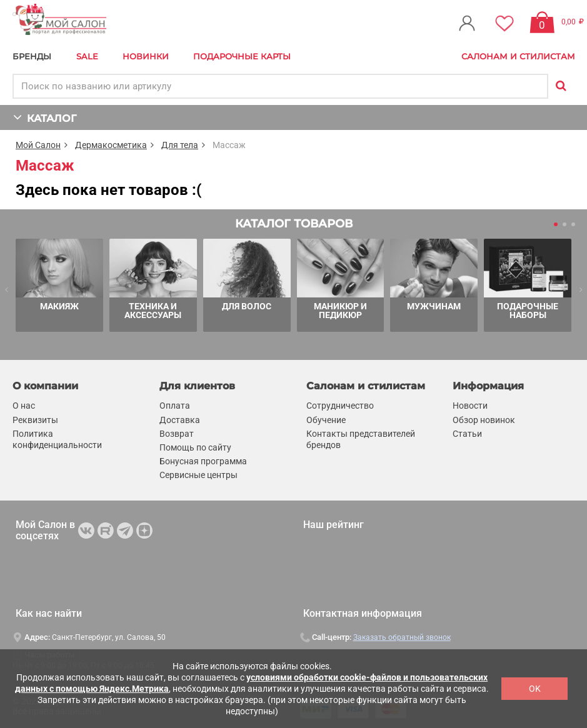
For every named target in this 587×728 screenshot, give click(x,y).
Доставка (180, 420)
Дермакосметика (111, 145)
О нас (24, 406)
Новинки (146, 56)
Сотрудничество (340, 406)
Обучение (326, 420)
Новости (470, 406)
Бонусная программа (203, 461)
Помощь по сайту (195, 447)
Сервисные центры (198, 475)
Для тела (180, 145)
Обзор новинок (484, 420)
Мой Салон (38, 145)
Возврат (177, 434)
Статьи (467, 434)
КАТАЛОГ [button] (45, 117)
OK (535, 689)
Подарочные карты (242, 56)
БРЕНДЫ (32, 56)
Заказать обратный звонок (402, 637)
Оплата (175, 406)
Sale (87, 56)
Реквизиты (35, 420)
